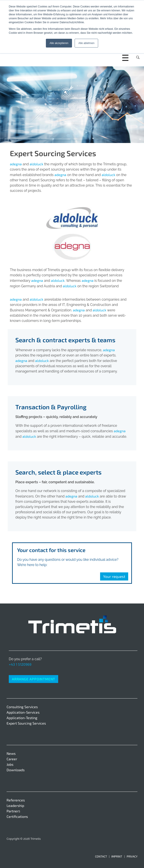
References (16, 800)
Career (12, 759)
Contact (101, 856)
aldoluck (36, 164)
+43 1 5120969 (20, 664)
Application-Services (23, 712)
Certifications (17, 816)
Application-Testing (22, 718)
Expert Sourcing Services (26, 723)
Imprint (117, 856)
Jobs (10, 764)
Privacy (132, 856)
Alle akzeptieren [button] (59, 43)
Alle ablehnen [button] (86, 43)
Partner (13, 811)
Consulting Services (22, 707)
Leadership (15, 805)
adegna (16, 164)
